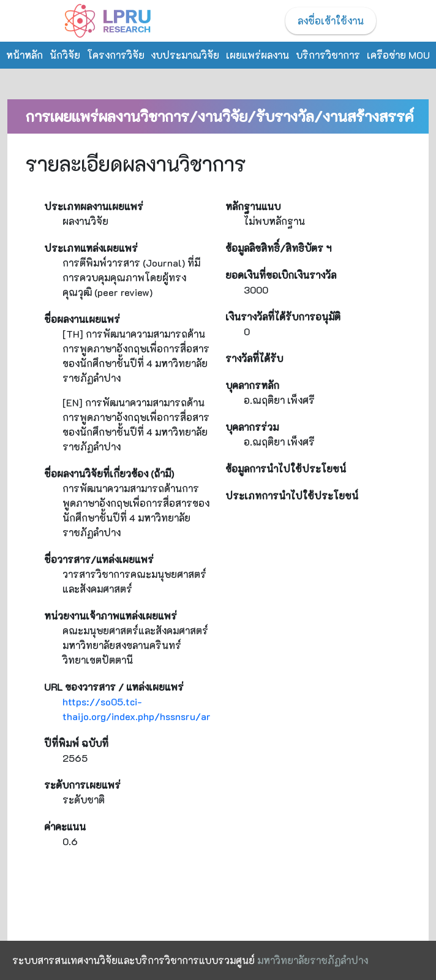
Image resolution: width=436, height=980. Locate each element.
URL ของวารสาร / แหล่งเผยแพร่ (114, 687)
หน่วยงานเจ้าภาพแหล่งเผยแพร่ (111, 616)
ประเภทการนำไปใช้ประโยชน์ (292, 496)
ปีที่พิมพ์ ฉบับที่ (76, 743)
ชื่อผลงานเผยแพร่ (82, 319)
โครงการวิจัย (116, 55)
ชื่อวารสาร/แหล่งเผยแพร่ (99, 559)
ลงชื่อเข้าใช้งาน (331, 21)
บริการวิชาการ (328, 55)
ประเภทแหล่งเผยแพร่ (91, 248)
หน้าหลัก (24, 55)
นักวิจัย (65, 55)
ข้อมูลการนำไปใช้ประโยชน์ (286, 469)
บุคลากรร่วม (252, 427)
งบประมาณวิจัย (185, 55)
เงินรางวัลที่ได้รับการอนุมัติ (283, 317)
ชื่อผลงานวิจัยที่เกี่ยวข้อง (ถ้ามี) (109, 473)
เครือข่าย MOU (398, 55)
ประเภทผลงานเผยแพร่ (94, 206)
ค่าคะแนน (65, 826)
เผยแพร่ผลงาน (257, 55)
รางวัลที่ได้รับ (254, 358)
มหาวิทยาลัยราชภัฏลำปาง (313, 960)
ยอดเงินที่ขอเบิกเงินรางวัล (281, 275)
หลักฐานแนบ (253, 206)
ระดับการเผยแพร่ (82, 785)
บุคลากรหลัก (252, 385)
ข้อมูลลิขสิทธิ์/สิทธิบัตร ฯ (278, 248)
